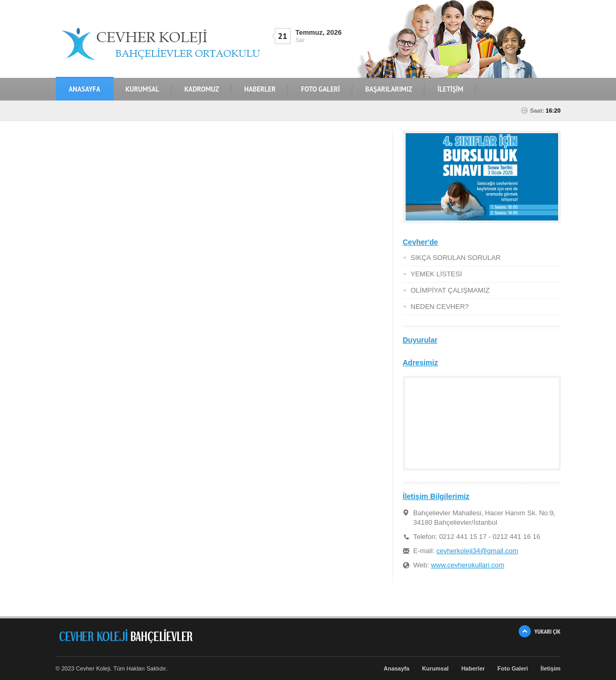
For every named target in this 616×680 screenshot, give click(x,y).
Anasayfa (85, 89)
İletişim (551, 668)
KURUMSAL (143, 89)
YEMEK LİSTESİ (437, 274)
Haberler (473, 668)
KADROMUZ (202, 89)
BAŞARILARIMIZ (388, 89)
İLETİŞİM (450, 89)
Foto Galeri (513, 668)
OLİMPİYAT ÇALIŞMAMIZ (450, 290)
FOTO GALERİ (320, 89)
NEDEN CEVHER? (440, 307)
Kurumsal (435, 668)
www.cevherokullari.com (467, 565)
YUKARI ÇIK (548, 631)
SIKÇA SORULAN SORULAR (456, 258)
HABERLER (260, 89)
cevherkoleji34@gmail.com (478, 551)
